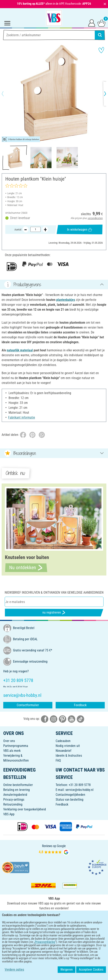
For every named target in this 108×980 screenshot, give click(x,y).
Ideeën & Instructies (69, 756)
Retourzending (13, 804)
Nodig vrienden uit (68, 746)
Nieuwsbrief (63, 751)
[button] (6, 94)
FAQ (58, 760)
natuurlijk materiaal (20, 350)
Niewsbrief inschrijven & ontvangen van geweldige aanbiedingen (54, 592)
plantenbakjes (66, 300)
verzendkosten (95, 218)
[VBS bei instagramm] (54, 719)
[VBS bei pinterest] (63, 719)
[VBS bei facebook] (45, 719)
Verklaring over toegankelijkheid (25, 809)
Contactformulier (28, 705)
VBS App (9, 814)
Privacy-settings (14, 800)
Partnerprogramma (16, 746)
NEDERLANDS (54, 930)
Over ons (9, 741)
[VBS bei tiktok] (80, 719)
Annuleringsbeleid (15, 795)
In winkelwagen (79, 230)
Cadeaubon (63, 741)
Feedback (80, 705)
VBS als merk (12, 751)
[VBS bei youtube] (72, 719)
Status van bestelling (69, 800)
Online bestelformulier (18, 785)
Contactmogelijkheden (70, 795)
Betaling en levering (17, 790)
